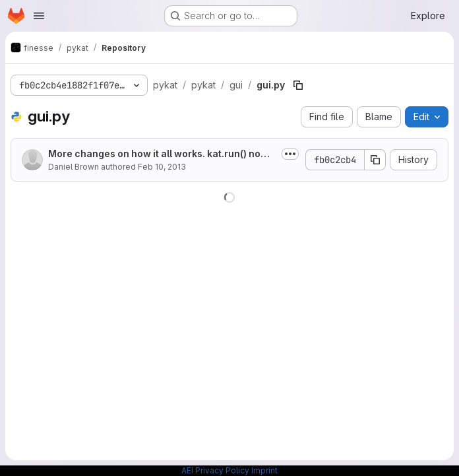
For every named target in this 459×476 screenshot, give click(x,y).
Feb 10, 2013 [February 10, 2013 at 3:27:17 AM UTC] (162, 167)
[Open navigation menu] (39, 16)
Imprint (264, 470)
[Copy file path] (298, 85)
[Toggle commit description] (290, 154)
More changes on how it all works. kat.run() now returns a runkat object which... (161, 154)
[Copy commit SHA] (375, 160)
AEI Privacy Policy (215, 470)
